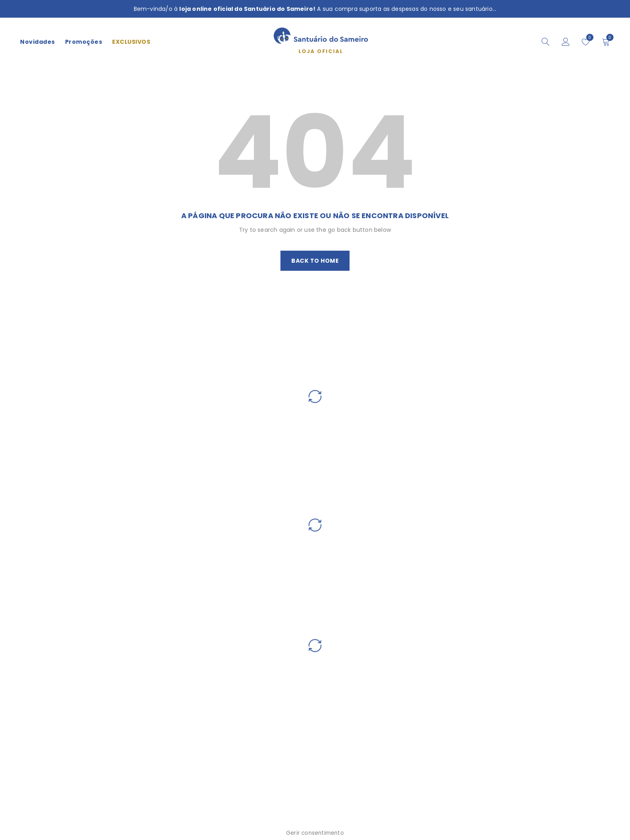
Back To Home (315, 261)
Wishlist (588, 37)
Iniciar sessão (566, 42)
